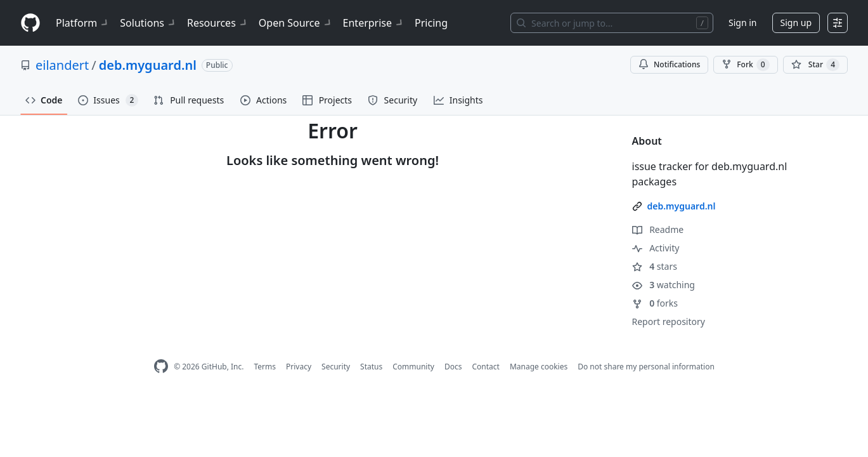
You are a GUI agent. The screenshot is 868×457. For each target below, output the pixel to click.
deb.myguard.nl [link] (682, 206)
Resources (218, 23)
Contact (485, 367)
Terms (265, 367)
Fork (745, 65)
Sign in (742, 23)
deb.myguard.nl (148, 65)
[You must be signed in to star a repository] (815, 65)
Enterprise (374, 23)
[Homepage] (30, 23)
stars (655, 266)
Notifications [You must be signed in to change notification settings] (669, 64)
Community (413, 367)
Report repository (669, 321)
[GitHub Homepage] (161, 367)
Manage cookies (539, 367)
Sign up (796, 23)
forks (655, 303)
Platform (83, 23)
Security (336, 367)
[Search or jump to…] (612, 23)
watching (664, 285)
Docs (453, 367)
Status (371, 367)
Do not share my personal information (646, 367)
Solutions (148, 23)
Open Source (296, 23)
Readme (658, 229)
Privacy (299, 367)
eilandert (62, 65)
